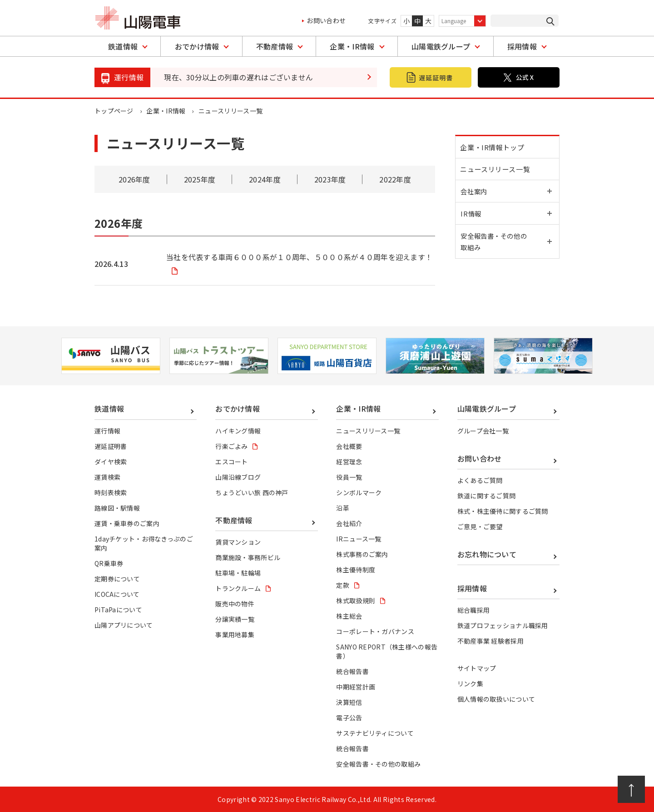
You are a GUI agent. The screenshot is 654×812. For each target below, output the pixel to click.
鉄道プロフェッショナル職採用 (503, 625)
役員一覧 (349, 477)
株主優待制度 (356, 570)
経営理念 (349, 462)
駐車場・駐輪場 (238, 573)
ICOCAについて (117, 594)
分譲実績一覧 (235, 619)
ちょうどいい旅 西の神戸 (252, 492)
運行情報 (107, 431)
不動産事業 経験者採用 (491, 641)
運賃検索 (107, 477)
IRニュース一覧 (359, 539)
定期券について (117, 579)
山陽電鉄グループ (441, 46)
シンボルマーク (359, 492)
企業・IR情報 (352, 46)
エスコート (232, 462)
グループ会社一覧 (483, 431)
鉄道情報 (123, 46)
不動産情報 (275, 46)
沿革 (343, 508)
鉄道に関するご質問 (487, 496)
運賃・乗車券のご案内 (127, 523)
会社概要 (349, 446)
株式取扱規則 (356, 600)
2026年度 (134, 179)
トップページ (114, 111)
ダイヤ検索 (111, 462)
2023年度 (330, 179)
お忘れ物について (487, 554)
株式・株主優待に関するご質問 (503, 511)
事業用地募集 (235, 635)
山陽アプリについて (124, 625)
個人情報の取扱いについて (496, 699)
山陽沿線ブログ (238, 477)
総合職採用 (474, 610)
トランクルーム (238, 588)
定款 (343, 585)
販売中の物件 (235, 604)
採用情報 (522, 46)
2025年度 (199, 179)
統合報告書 (352, 671)
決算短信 (349, 702)
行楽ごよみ (232, 446)
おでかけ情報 (197, 46)
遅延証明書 (111, 446)
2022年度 (395, 179)
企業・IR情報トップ (494, 148)
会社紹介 (349, 523)
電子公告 (349, 718)
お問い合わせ (326, 20)
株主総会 (349, 616)
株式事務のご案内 (362, 554)
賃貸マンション (238, 542)
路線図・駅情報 (117, 508)
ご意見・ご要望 (480, 527)
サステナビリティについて (375, 733)
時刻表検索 (111, 492)
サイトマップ (477, 668)
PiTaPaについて (118, 610)
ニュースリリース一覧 (497, 173)
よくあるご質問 (480, 480)
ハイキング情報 (238, 431)
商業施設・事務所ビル (248, 557)
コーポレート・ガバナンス (375, 631)
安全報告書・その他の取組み (378, 764)
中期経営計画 (356, 687)
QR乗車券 (109, 563)
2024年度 (265, 179)
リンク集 (470, 684)
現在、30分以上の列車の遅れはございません (239, 77)
